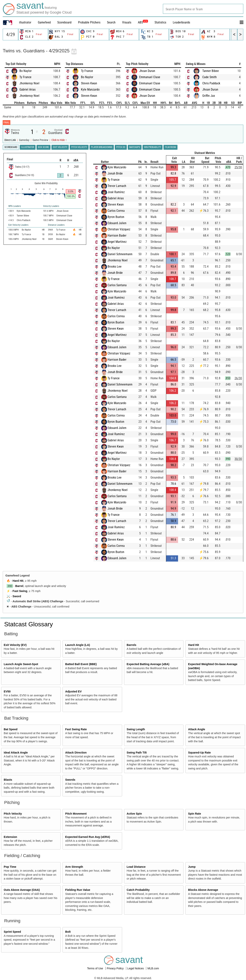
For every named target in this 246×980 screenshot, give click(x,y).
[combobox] (203, 9)
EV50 (7, 691)
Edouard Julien (117, 223)
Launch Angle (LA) (78, 645)
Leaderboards (181, 22)
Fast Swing (20, 591)
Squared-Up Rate (199, 753)
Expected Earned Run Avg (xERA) (88, 837)
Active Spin (134, 814)
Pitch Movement (76, 814)
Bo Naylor (26, 71)
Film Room (170, 147)
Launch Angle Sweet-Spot (21, 664)
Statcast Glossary (29, 624)
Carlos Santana (117, 285)
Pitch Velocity (13, 814)
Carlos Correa (116, 211)
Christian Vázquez (119, 229)
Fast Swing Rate (76, 729)
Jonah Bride (115, 173)
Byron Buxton (116, 217)
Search (111, 22)
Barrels (131, 645)
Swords (70, 780)
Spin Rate (195, 814)
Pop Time (10, 867)
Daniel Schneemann (120, 254)
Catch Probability (138, 890)
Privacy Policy (116, 968)
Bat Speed (10, 729)
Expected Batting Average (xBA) (148, 664)
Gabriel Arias (27, 89)
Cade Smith (209, 77)
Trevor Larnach (117, 186)
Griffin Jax (209, 96)
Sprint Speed (12, 932)
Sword (17, 596)
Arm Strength (74, 867)
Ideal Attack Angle (16, 753)
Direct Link (10, 140)
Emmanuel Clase (150, 77)
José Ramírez (116, 192)
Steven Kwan (89, 83)
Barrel (19, 586)
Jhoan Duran (147, 71)
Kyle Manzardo (90, 89)
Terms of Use (95, 968)
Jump (192, 867)
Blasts (8, 780)
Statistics (160, 22)
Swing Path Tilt (137, 753)
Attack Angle (197, 729)
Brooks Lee (115, 267)
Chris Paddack (211, 83)
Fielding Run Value (78, 890)
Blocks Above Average (203, 890)
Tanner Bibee (211, 71)
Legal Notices (136, 968)
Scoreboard (64, 22)
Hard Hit (18, 581)
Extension (10, 837)
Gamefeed (44, 22)
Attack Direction (76, 753)
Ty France (25, 77)
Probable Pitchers (89, 22)
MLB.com (153, 968)
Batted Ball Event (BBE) (81, 664)
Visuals (127, 22)
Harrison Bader (117, 235)
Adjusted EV (73, 691)
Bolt (68, 932)
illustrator (25, 22)
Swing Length (136, 729)
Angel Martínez (117, 242)
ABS (143, 22)
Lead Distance (136, 867)
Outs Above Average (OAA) (22, 890)
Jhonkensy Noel (29, 83)
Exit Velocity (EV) (15, 645)
